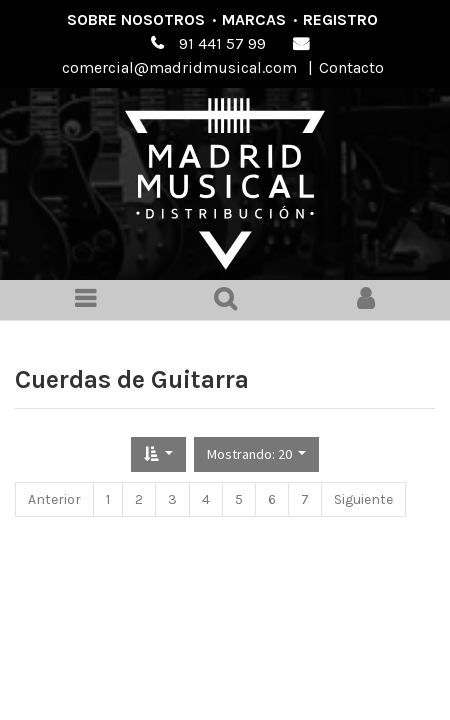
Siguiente (363, 499)
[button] (158, 454)
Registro (340, 19)
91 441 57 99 (222, 43)
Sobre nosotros (136, 19)
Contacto (351, 67)
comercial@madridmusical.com (179, 67)
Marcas (254, 19)
